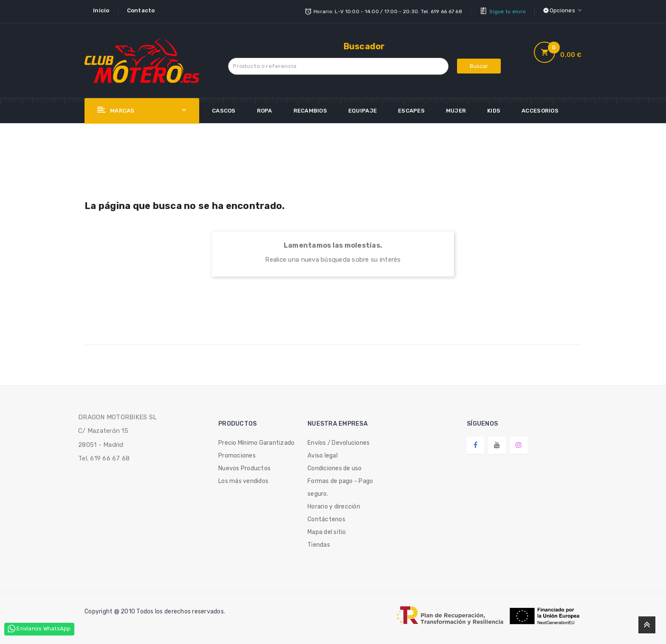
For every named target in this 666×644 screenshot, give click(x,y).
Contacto (141, 10)
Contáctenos (326, 518)
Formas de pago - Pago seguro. (340, 486)
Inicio (101, 10)
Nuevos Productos (244, 467)
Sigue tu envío (508, 11)
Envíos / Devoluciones (339, 441)
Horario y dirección (334, 505)
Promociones (237, 454)
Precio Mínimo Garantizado (257, 441)
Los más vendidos (243, 479)
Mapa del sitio (327, 530)
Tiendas (319, 543)
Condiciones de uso (335, 467)
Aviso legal (323, 454)
